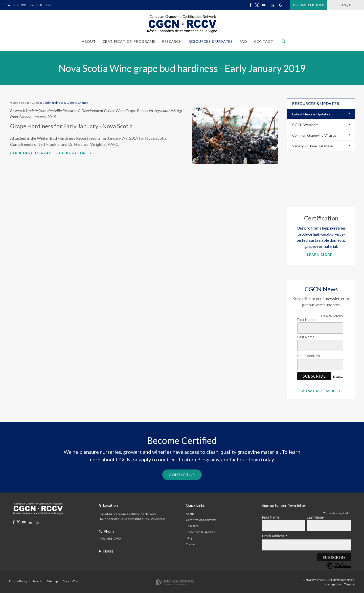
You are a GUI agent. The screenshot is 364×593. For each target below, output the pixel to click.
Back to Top (70, 580)
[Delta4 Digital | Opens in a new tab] (175, 581)
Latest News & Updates (311, 114)
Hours (108, 550)
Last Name (306, 336)
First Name (306, 319)
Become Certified (298, 5)
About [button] (89, 41)
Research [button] (172, 41)
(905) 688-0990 (110, 538)
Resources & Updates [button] (211, 41)
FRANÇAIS (342, 5)
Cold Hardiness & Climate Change (65, 102)
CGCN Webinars (305, 124)
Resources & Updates (200, 531)
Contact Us (182, 474)
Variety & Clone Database (313, 145)
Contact (264, 41)
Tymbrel (350, 584)
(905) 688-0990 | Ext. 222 (31, 5)
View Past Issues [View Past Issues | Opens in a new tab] (320, 390)
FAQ (243, 41)
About (190, 513)
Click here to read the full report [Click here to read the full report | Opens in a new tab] (49, 152)
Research (192, 525)
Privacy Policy (18, 580)
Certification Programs (201, 519)
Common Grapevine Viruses (314, 135)
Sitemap (52, 580)
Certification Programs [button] (129, 41)
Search (37, 580)
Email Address (310, 355)
